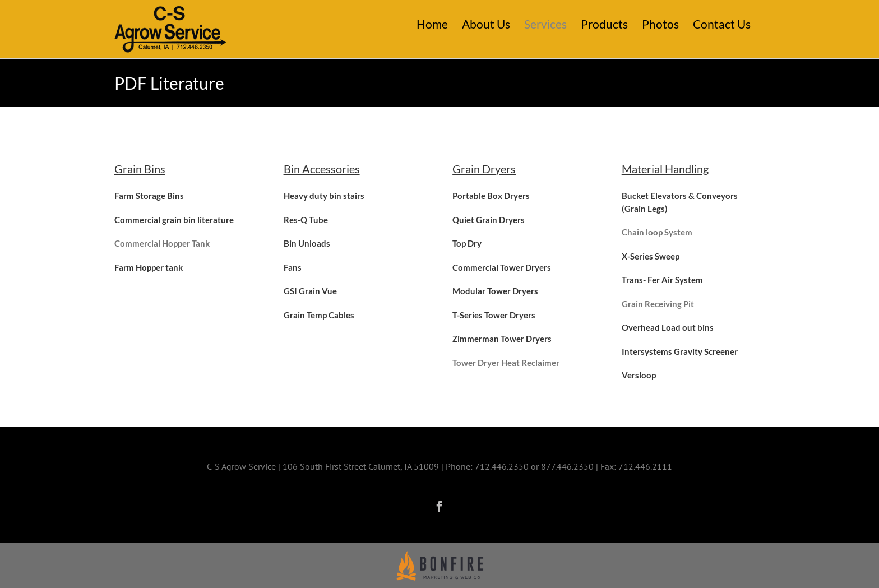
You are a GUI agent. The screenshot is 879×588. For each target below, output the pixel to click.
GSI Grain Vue (310, 291)
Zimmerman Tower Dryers (502, 339)
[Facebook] (439, 507)
